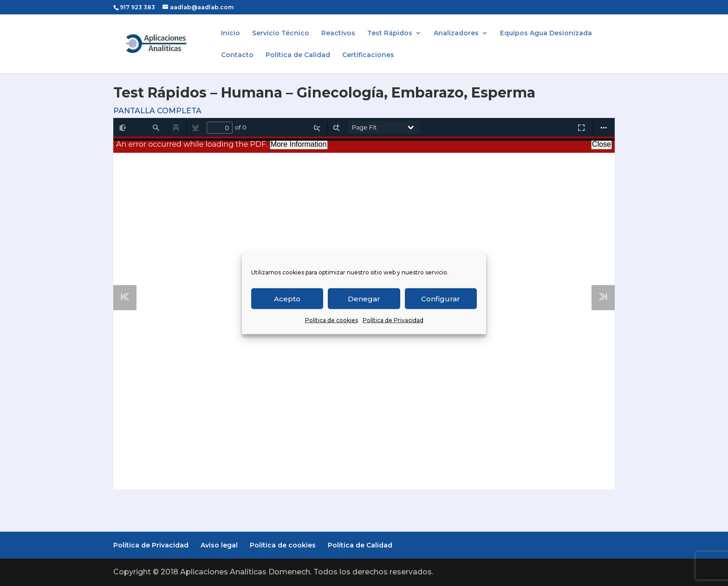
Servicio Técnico (281, 33)
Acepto (287, 298)
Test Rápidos (390, 33)
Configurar (441, 298)
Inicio (231, 33)
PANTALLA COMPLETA (157, 111)
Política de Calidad (298, 55)
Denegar (364, 298)
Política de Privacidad (393, 320)
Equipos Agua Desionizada (546, 33)
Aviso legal (219, 545)
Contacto (237, 55)
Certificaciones (368, 55)
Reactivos (338, 33)
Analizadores (456, 33)
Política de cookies (331, 320)
